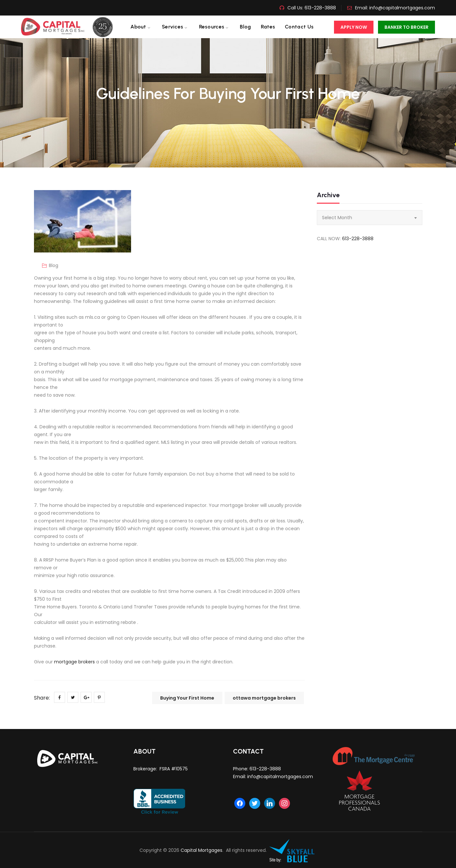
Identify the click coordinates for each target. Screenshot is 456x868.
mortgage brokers (74, 662)
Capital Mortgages (201, 850)
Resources (212, 27)
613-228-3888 (320, 8)
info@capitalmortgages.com (402, 8)
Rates (268, 27)
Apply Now (354, 27)
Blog (245, 27)
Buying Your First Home (187, 698)
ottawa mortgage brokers (264, 698)
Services (172, 27)
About (138, 27)
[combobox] (370, 218)
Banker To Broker (406, 27)
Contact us (299, 27)
